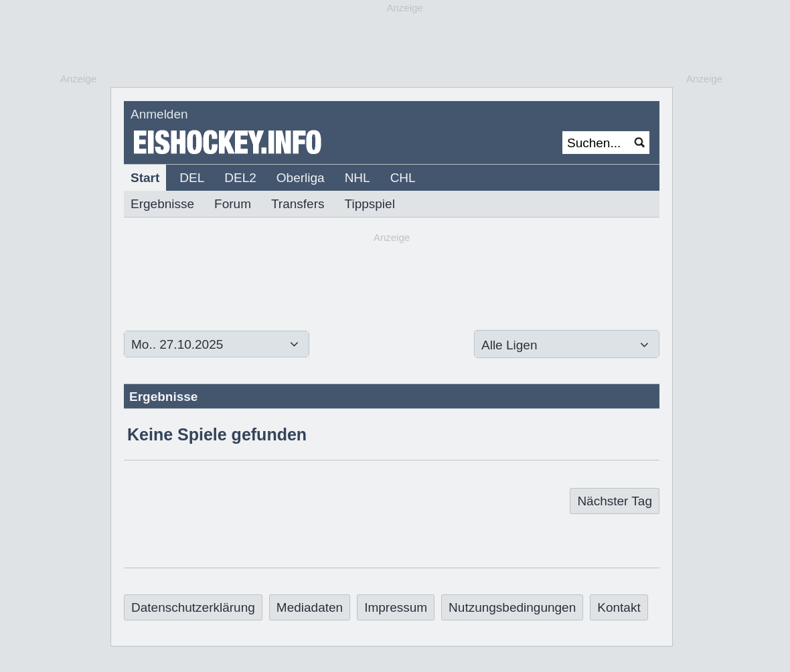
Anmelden (159, 114)
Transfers (298, 204)
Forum (233, 204)
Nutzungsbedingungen (512, 607)
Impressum (396, 607)
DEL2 (240, 178)
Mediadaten (310, 607)
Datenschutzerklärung (193, 607)
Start (145, 178)
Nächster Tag (615, 501)
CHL (403, 178)
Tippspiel (370, 204)
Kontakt (619, 607)
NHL (358, 178)
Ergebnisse (162, 204)
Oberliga (301, 178)
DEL (192, 178)
